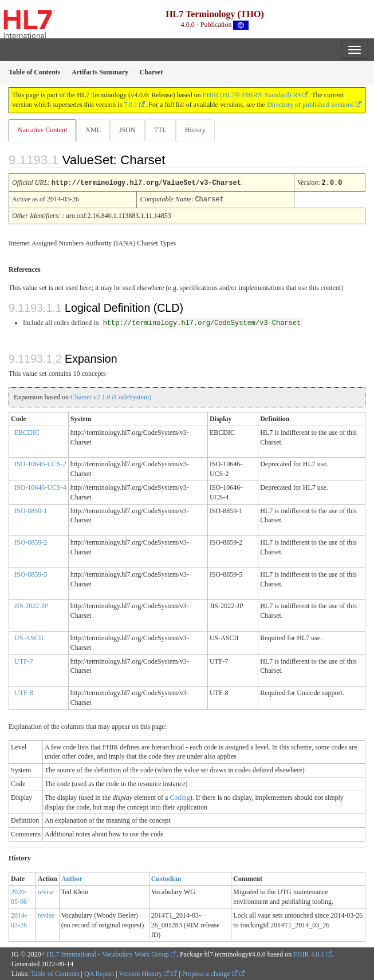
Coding (180, 796)
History (195, 130)
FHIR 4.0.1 (309, 953)
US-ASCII (29, 637)
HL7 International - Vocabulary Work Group (108, 953)
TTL (160, 130)
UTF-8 (24, 692)
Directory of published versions (310, 105)
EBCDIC (27, 431)
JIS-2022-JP (31, 605)
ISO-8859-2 (31, 541)
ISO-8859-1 (31, 510)
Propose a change (210, 973)
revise (46, 891)
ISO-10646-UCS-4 (40, 486)
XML (93, 130)
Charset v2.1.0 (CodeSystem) (111, 396)
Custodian (166, 878)
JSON (127, 130)
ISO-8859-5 (31, 573)
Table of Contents (55, 973)
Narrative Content (42, 130)
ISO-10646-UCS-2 (40, 463)
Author (72, 878)
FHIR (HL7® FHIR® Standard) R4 (252, 95)
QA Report (99, 973)
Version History (145, 973)
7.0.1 (131, 105)
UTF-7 (24, 660)
